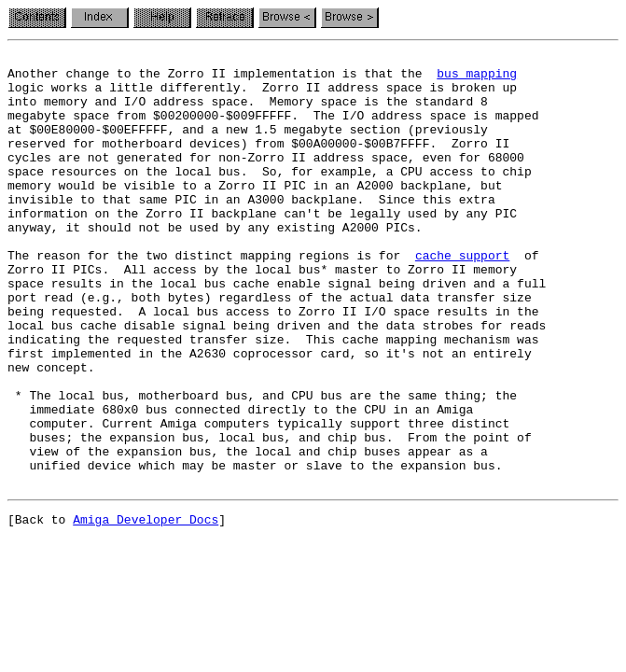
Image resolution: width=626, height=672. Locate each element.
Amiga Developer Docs (146, 609)
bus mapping (477, 78)
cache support (462, 297)
